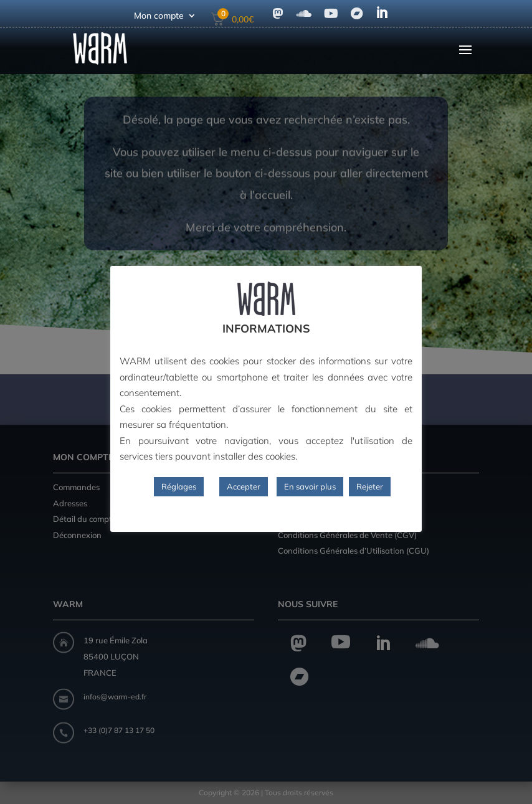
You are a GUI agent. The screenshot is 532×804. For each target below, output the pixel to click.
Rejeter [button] (370, 486)
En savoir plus (310, 486)
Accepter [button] (244, 486)
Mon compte (159, 16)
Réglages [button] (179, 486)
